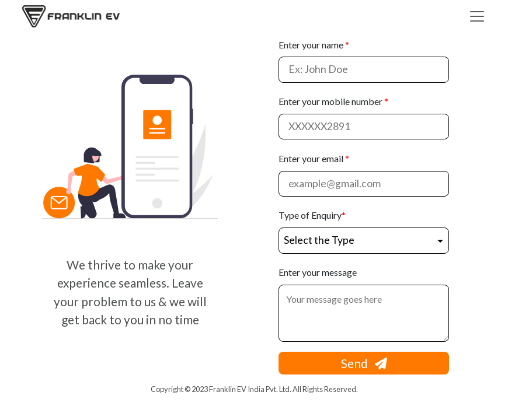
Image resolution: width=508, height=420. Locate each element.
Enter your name (314, 45)
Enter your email (314, 158)
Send (364, 363)
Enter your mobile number (333, 101)
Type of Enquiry (312, 215)
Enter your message (318, 272)
